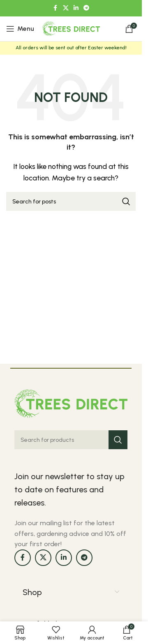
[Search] (71, 201)
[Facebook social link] (55, 8)
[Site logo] (71, 28)
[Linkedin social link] (76, 8)
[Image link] (71, 403)
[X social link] (66, 8)
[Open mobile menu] (20, 29)
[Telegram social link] (86, 8)
